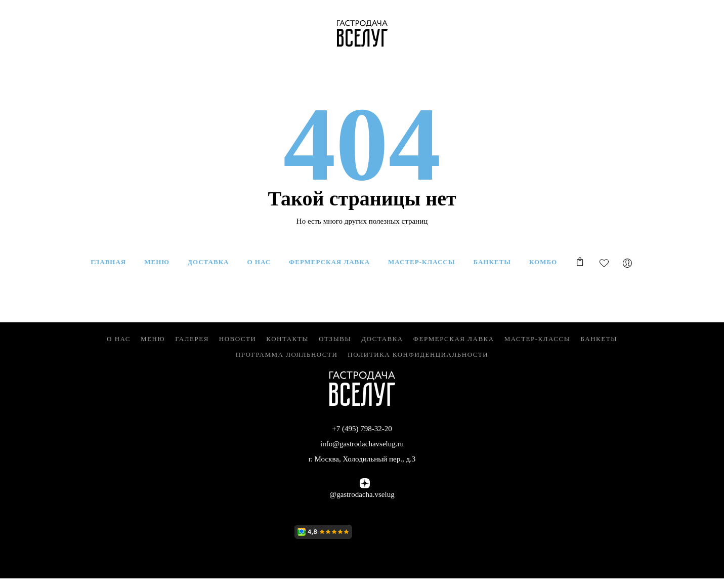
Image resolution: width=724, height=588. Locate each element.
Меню (153, 339)
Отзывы (335, 339)
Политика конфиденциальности (418, 354)
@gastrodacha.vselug (362, 494)
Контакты (287, 339)
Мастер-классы (538, 339)
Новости (238, 339)
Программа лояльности (287, 354)
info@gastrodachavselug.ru (362, 444)
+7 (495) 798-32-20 (362, 429)
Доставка (382, 339)
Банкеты (599, 339)
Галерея (192, 339)
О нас (119, 339)
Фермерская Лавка (454, 339)
